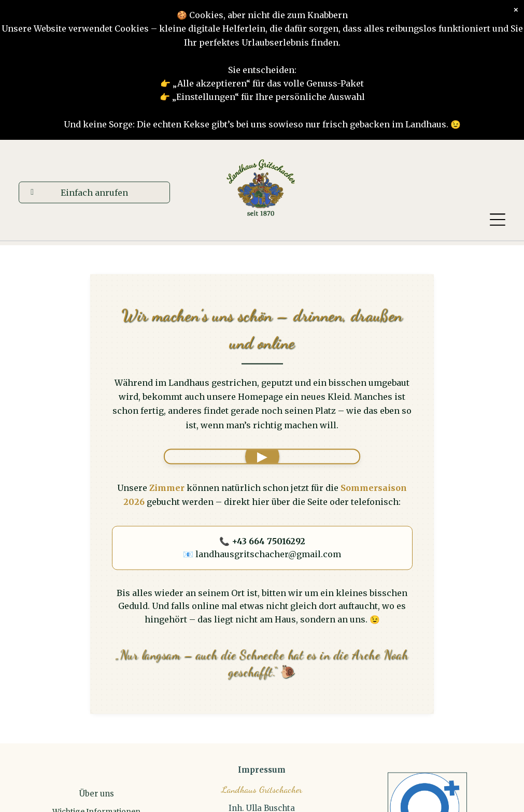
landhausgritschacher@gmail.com (268, 554)
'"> (262, 456)
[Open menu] (498, 220)
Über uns (97, 794)
